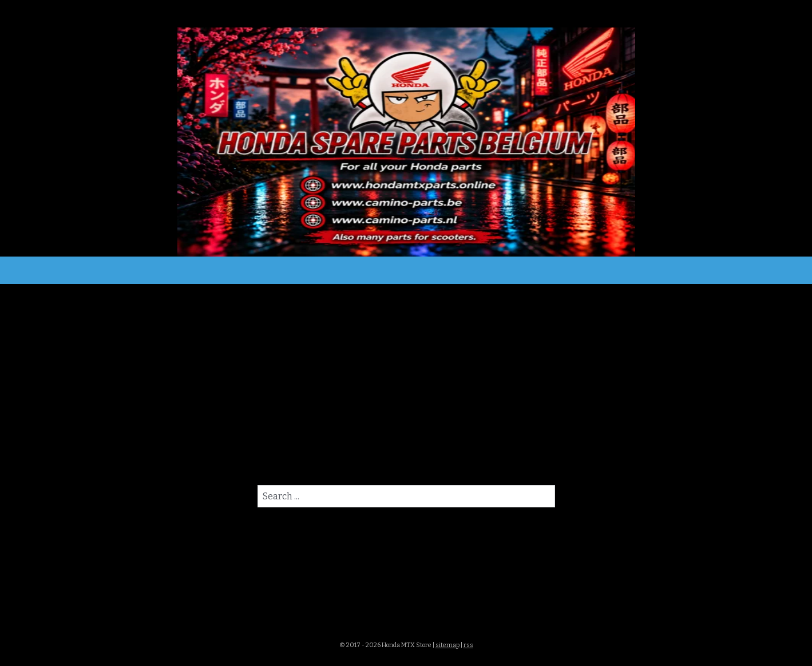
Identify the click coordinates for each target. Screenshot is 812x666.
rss (468, 645)
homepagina (461, 460)
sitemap (447, 645)
